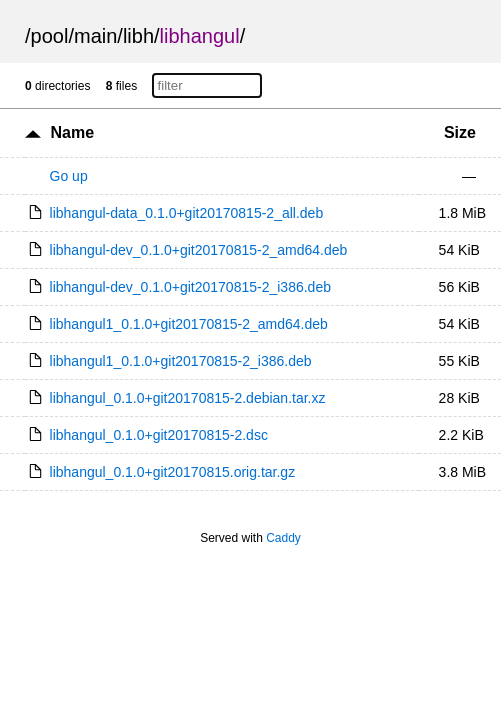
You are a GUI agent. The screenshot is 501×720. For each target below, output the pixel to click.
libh (138, 36)
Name (73, 132)
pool (50, 36)
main (95, 36)
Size (460, 132)
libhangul (200, 36)
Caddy (283, 538)
